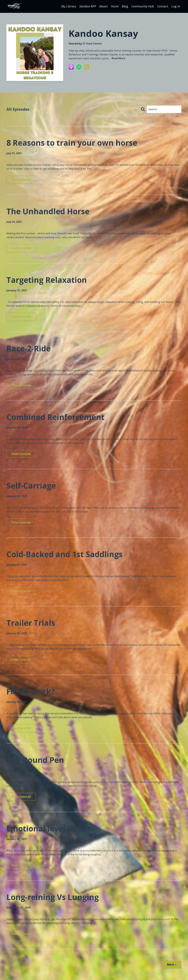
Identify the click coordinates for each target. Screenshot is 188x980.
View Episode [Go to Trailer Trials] (21, 659)
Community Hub (143, 6)
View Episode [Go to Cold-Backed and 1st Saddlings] (21, 591)
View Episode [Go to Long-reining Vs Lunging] (21, 934)
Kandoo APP (88, 6)
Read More (118, 58)
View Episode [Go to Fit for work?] (21, 728)
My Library (69, 6)
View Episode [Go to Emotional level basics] (21, 865)
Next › (172, 964)
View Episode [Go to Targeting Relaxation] (21, 317)
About (104, 6)
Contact (163, 6)
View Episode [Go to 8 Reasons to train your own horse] (21, 179)
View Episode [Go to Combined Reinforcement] (21, 454)
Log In (176, 6)
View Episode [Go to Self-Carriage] (21, 522)
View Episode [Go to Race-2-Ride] (21, 385)
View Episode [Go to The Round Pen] (21, 797)
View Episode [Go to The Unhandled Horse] (21, 248)
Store (115, 6)
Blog (125, 6)
